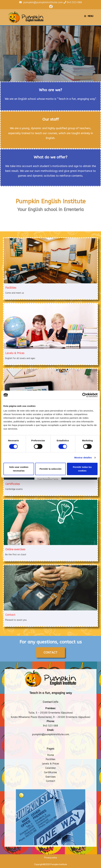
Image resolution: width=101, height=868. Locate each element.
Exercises (51, 777)
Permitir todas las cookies (82, 469)
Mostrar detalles (83, 458)
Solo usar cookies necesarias (19, 469)
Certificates (51, 773)
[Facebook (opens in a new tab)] (51, 6)
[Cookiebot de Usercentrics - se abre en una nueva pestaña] (84, 395)
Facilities (51, 759)
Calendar (51, 768)
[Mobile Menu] (89, 16)
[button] (51, 653)
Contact (51, 781)
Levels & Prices (51, 764)
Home (51, 755)
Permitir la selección (51, 469)
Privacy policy (51, 858)
